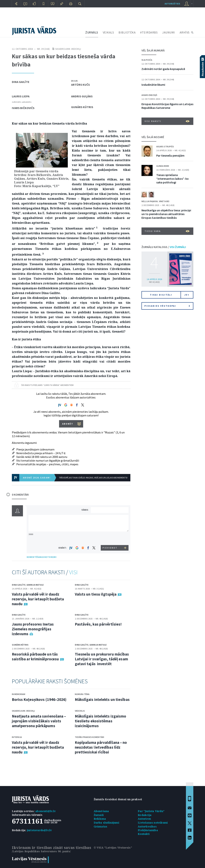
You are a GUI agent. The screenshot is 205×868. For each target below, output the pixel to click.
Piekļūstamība (148, 830)
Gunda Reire (163, 166)
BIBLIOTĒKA (127, 32)
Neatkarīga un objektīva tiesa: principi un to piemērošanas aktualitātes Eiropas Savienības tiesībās (166, 214)
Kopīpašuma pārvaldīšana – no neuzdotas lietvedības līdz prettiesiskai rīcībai (101, 747)
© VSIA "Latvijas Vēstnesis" (113, 848)
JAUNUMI (169, 32)
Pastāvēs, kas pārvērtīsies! (98, 624)
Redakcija (145, 815)
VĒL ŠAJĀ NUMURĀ (153, 50)
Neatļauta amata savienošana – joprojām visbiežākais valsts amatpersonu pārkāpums (39, 721)
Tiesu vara (167, 231)
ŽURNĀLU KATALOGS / (164, 247)
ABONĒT (68, 424)
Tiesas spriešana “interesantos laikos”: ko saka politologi (172, 179)
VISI (73, 572)
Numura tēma (82, 694)
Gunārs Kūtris (82, 107)
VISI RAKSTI (167, 121)
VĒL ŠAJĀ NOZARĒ (153, 137)
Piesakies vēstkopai (167, 306)
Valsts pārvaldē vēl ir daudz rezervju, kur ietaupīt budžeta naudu (38, 599)
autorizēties (172, 4)
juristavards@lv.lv (39, 830)
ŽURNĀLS (92, 32)
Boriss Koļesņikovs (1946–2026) (39, 699)
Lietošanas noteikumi (153, 823)
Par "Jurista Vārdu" (151, 811)
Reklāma (100, 819)
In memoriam (19, 694)
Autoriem (144, 819)
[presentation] (110, 538)
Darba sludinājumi (106, 823)
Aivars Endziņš (149, 95)
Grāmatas (101, 826)
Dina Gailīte (21, 82)
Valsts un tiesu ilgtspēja (96, 594)
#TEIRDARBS (149, 32)
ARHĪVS (185, 32)
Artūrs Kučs (80, 85)
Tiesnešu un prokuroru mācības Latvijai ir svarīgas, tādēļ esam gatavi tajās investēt (102, 659)
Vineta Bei (164, 201)
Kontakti (144, 834)
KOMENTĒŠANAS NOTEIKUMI (42, 557)
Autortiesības (147, 826)
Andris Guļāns (82, 96)
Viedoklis (80, 711)
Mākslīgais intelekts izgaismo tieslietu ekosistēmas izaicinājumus (101, 721)
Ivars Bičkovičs (23, 108)
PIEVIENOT (110, 548)
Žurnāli (99, 815)
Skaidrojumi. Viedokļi (68, 49)
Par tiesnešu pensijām (170, 155)
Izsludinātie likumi (153, 85)
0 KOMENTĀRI (20, 495)
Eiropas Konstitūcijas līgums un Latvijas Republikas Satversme (167, 106)
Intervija (17, 737)
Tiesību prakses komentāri (89, 737)
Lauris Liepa (21, 96)
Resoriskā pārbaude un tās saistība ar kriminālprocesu (35, 657)
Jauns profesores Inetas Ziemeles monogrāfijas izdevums (33, 629)
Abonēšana (101, 811)
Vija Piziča (147, 60)
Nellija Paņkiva (150, 201)
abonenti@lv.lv (45, 811)
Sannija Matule (35, 585)
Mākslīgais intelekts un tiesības (102, 699)
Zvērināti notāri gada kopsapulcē (163, 69)
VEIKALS (108, 32)
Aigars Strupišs (165, 146)
